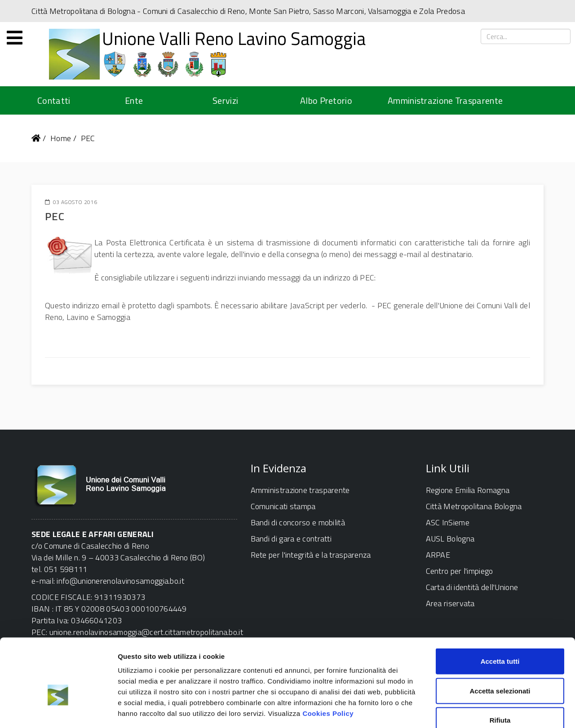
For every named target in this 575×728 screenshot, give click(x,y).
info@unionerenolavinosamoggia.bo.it (120, 581)
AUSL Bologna (450, 539)
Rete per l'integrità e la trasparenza (311, 555)
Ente (134, 100)
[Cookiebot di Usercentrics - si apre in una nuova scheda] (58, 710)
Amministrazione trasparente (300, 490)
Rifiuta (500, 669)
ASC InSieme (448, 522)
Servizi (225, 100)
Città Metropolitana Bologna (474, 506)
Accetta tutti (500, 610)
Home (61, 138)
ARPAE (438, 555)
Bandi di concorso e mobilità (298, 522)
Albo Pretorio (326, 100)
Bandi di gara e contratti (291, 539)
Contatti (54, 100)
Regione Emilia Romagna (468, 490)
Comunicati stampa (283, 506)
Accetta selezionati (500, 640)
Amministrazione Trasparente (445, 100)
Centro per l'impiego (460, 571)
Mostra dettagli (473, 710)
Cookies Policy (328, 662)
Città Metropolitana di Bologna (83, 11)
